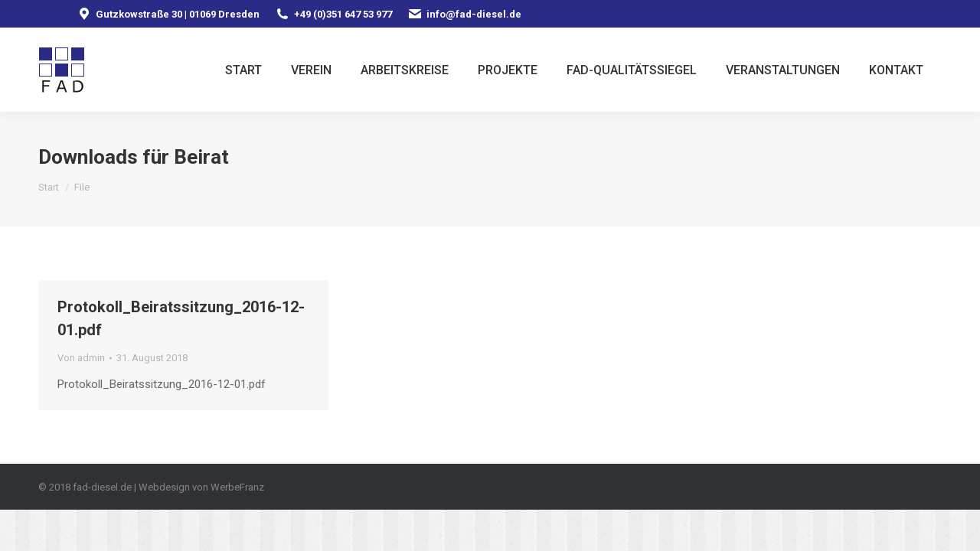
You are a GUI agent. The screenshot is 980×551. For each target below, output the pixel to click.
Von (81, 358)
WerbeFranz (237, 487)
